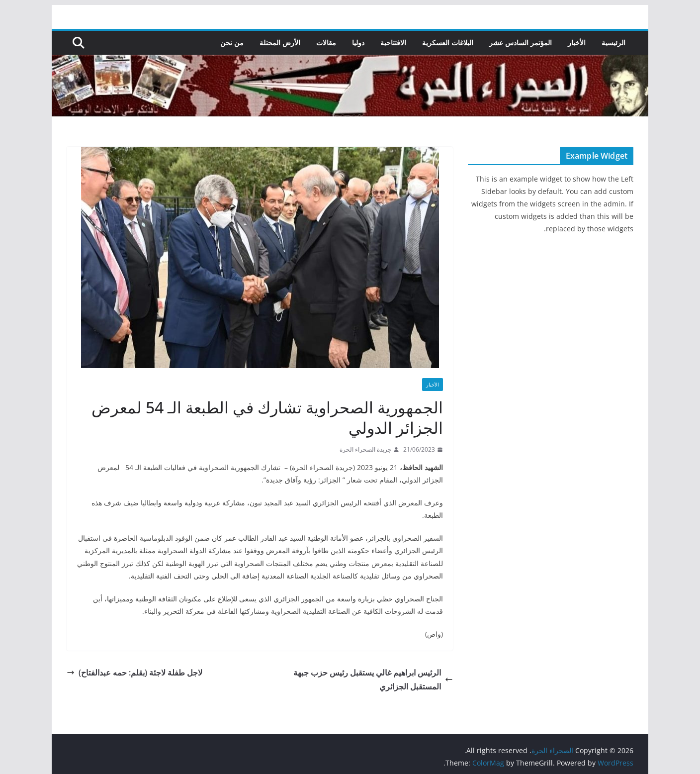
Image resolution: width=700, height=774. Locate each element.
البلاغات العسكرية (448, 43)
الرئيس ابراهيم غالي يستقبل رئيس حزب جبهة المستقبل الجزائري (373, 680)
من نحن (232, 43)
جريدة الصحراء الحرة (365, 449)
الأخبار (577, 43)
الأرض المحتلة (280, 43)
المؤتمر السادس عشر (521, 43)
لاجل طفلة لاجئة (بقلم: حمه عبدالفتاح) (134, 673)
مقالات (326, 43)
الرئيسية (613, 43)
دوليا (358, 43)
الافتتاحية (393, 43)
